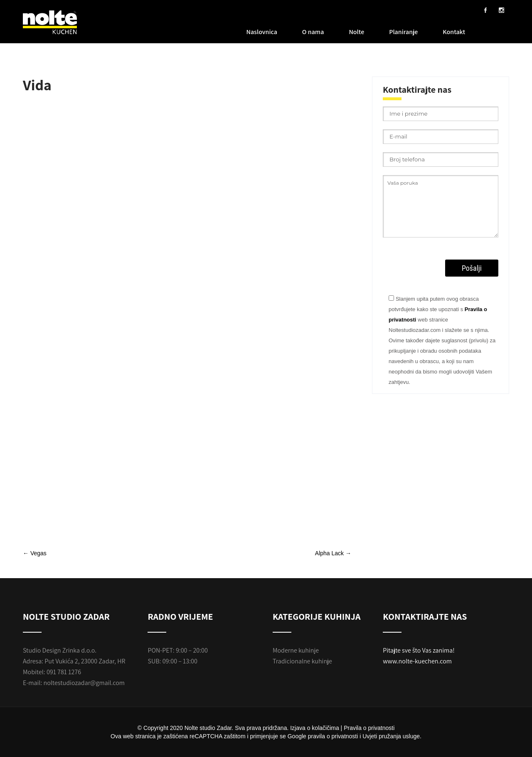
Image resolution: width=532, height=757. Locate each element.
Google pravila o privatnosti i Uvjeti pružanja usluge (354, 736)
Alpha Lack (333, 553)
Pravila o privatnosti (369, 728)
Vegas (35, 553)
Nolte (356, 32)
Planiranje (403, 32)
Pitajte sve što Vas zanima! (419, 650)
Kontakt (454, 32)
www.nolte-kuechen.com (417, 661)
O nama (313, 32)
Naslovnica (262, 32)
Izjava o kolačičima (315, 728)
